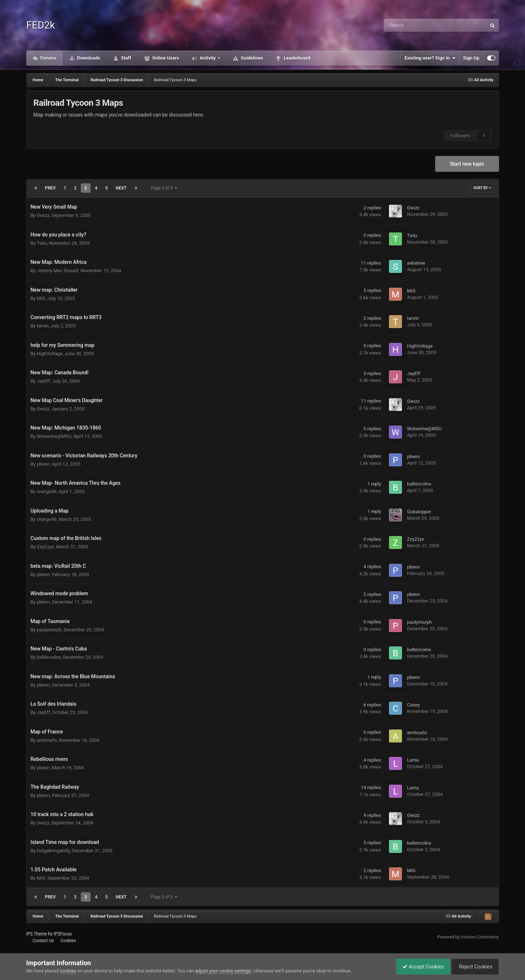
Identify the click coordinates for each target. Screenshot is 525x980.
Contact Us (43, 941)
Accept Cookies (419, 967)
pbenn (43, 464)
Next (121, 188)
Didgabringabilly (53, 851)
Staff (126, 58)
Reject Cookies (474, 967)
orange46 (47, 491)
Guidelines (251, 58)
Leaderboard (296, 58)
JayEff (43, 381)
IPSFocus (63, 934)
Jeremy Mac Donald (58, 271)
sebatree (416, 263)
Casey (413, 705)
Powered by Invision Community (468, 937)
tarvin (43, 326)
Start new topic (467, 164)
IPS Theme (37, 934)
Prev (51, 188)
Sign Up (471, 58)
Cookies (68, 941)
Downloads (88, 58)
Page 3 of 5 (164, 188)
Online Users (165, 58)
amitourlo (47, 740)
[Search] (417, 25)
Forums (48, 58)
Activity (208, 58)
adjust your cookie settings (223, 971)
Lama (413, 760)
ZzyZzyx (45, 547)
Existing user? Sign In (430, 58)
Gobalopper (419, 512)
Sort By (482, 188)
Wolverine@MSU (54, 436)
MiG (41, 298)
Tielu (42, 243)
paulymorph (49, 630)
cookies (68, 971)
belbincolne (419, 484)
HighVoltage (50, 354)
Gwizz (43, 215)
